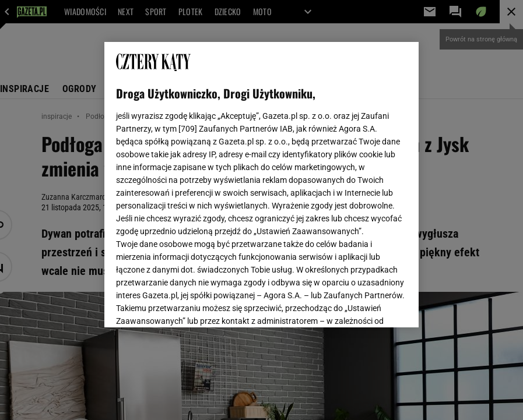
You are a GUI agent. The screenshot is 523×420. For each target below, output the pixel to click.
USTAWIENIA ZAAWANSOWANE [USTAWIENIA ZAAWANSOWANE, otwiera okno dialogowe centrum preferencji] (193, 304)
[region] (261, 185)
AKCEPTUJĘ (367, 305)
